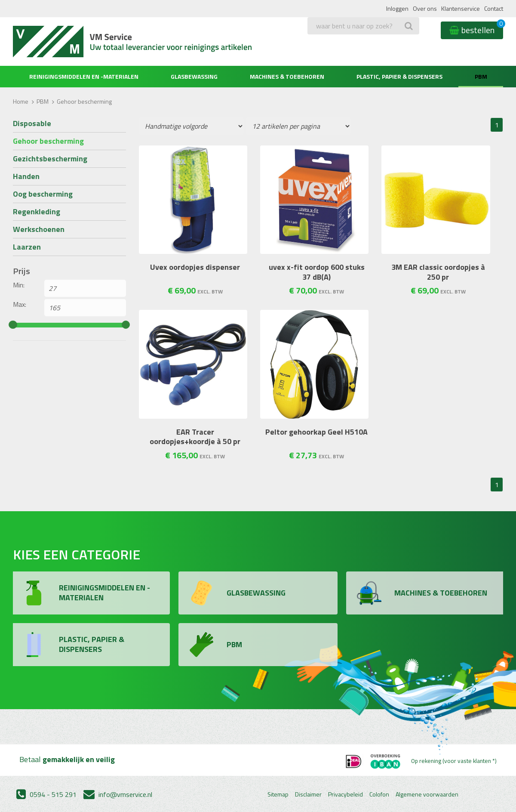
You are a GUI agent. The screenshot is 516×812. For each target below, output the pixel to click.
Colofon (379, 794)
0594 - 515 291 (46, 794)
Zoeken (320, 43)
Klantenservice (461, 8)
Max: (20, 304)
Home (21, 101)
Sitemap (278, 794)
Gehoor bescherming (48, 141)
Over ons (425, 8)
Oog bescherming (43, 194)
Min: (19, 285)
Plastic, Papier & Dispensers (399, 76)
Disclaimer (308, 794)
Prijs (21, 271)
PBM (481, 76)
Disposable (32, 123)
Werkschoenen (39, 229)
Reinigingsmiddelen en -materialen (84, 76)
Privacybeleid (346, 794)
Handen (26, 176)
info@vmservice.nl (118, 794)
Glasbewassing (194, 76)
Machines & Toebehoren (287, 76)
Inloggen (397, 8)
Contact (494, 8)
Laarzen (27, 247)
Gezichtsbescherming (50, 159)
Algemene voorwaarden (427, 794)
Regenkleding (37, 211)
